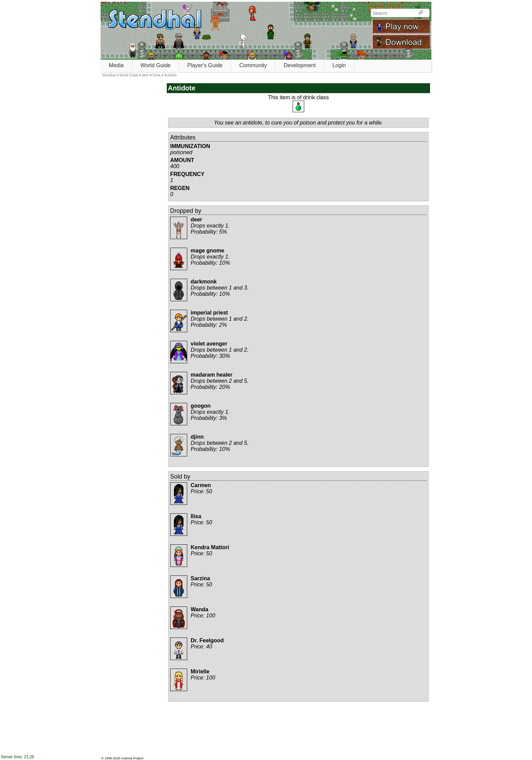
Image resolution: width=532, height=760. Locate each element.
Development (300, 65)
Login (339, 65)
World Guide (156, 65)
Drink (157, 75)
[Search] (421, 13)
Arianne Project (132, 758)
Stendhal (109, 75)
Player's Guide (205, 65)
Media (116, 65)
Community (253, 65)
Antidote (171, 75)
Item (145, 75)
